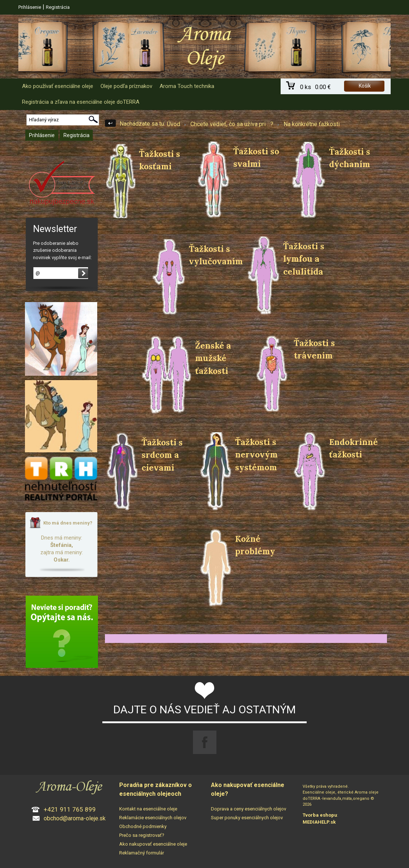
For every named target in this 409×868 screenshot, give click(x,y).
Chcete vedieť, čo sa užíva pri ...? (232, 124)
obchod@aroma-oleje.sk (75, 818)
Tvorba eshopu (320, 815)
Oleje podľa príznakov (126, 86)
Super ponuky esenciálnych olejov (247, 818)
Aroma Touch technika (187, 86)
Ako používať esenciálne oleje (58, 86)
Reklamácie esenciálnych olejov (153, 818)
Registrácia (58, 7)
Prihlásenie (30, 7)
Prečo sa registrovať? (142, 835)
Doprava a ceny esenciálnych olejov (249, 809)
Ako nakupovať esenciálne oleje (153, 844)
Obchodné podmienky (143, 826)
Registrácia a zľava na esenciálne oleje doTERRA (81, 102)
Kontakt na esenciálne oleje (148, 809)
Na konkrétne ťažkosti (312, 124)
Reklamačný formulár (142, 853)
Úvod (174, 124)
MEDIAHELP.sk (319, 822)
